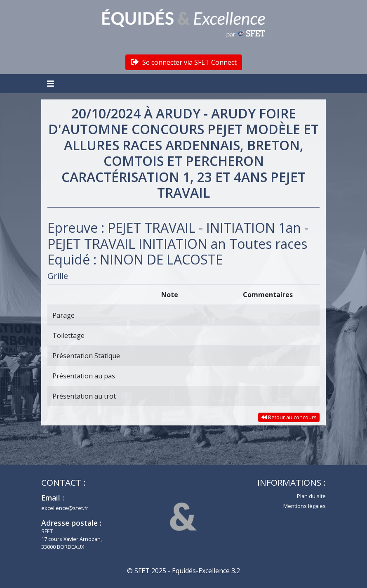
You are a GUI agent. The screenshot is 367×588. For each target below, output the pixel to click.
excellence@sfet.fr (65, 508)
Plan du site (311, 496)
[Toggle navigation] (52, 84)
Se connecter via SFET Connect (184, 62)
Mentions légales (305, 506)
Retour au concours (289, 417)
